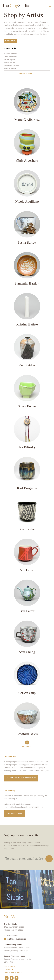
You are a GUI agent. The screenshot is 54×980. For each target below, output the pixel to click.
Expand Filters (26, 74)
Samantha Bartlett (11, 65)
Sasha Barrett (10, 62)
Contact (8, 970)
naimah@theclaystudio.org (15, 807)
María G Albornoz (11, 54)
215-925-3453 (11, 935)
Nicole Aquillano (11, 59)
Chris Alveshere (10, 57)
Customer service (15, 814)
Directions (9, 967)
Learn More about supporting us (21, 778)
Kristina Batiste (10, 68)
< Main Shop (10, 41)
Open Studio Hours (12, 973)
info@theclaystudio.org (15, 939)
